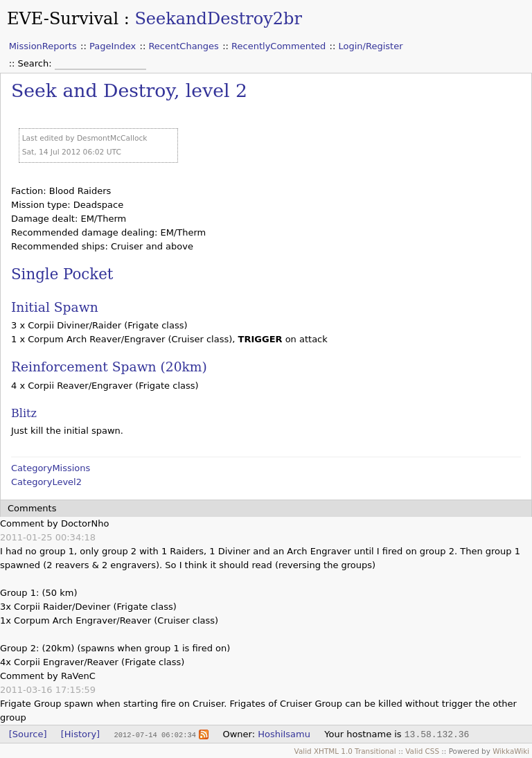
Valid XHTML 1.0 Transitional (345, 751)
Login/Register (371, 46)
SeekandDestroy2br (218, 19)
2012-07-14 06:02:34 (154, 734)
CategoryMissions (51, 468)
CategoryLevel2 (46, 482)
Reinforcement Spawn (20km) (109, 367)
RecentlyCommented (278, 46)
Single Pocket (62, 274)
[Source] (28, 734)
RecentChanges (183, 46)
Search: (36, 63)
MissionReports (43, 46)
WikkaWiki (511, 751)
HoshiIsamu (284, 734)
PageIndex (113, 46)
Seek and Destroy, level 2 (129, 90)
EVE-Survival (63, 19)
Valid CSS (422, 751)
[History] (80, 734)
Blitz (24, 413)
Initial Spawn (55, 307)
